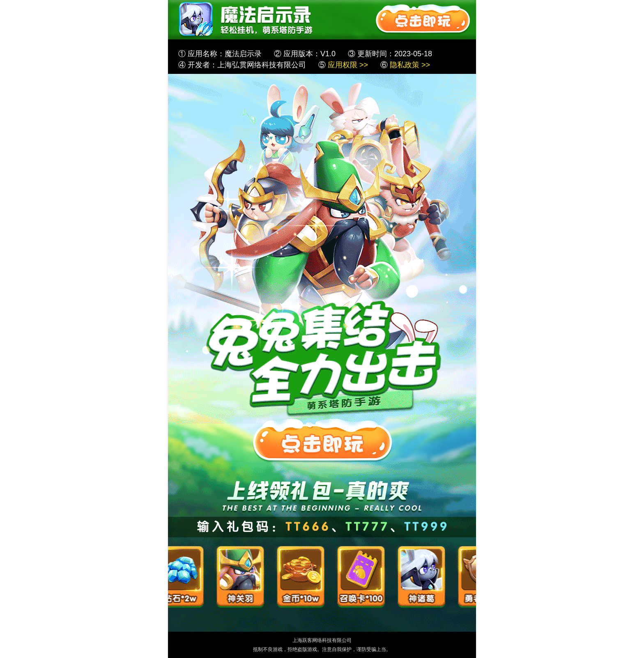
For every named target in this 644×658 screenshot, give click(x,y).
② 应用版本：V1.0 (305, 54)
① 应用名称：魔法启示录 (220, 54)
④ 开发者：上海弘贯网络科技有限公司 (242, 65)
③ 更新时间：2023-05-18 (390, 54)
